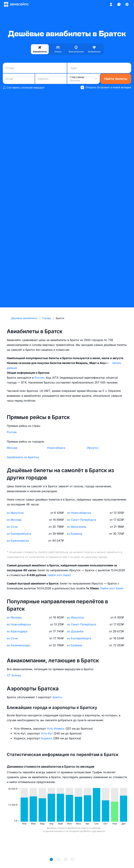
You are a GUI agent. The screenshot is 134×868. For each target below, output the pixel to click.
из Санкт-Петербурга (82, 520)
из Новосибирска (79, 513)
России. (40, 378)
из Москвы (14, 520)
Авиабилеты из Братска (23, 457)
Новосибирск (56, 448)
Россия (12, 432)
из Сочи (12, 527)
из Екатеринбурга (19, 534)
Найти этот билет (59, 575)
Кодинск (47, 738)
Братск (57, 697)
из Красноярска (18, 541)
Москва (12, 448)
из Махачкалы (77, 527)
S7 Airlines (14, 675)
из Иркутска (15, 513)
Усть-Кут (47, 733)
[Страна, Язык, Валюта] (127, 4)
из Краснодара (17, 631)
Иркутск (93, 448)
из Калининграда (18, 645)
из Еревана (75, 534)
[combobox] (35, 68)
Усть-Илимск (56, 728)
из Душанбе (75, 631)
